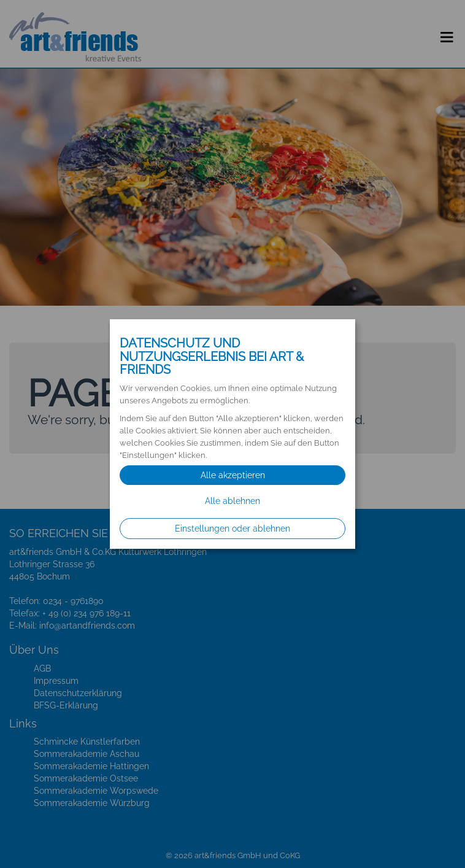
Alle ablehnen (233, 501)
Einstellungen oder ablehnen (233, 529)
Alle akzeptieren (233, 475)
